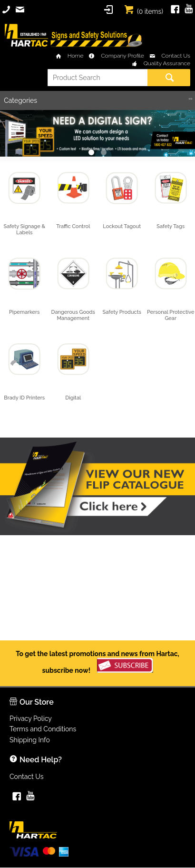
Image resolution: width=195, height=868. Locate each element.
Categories (20, 100)
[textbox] (97, 78)
